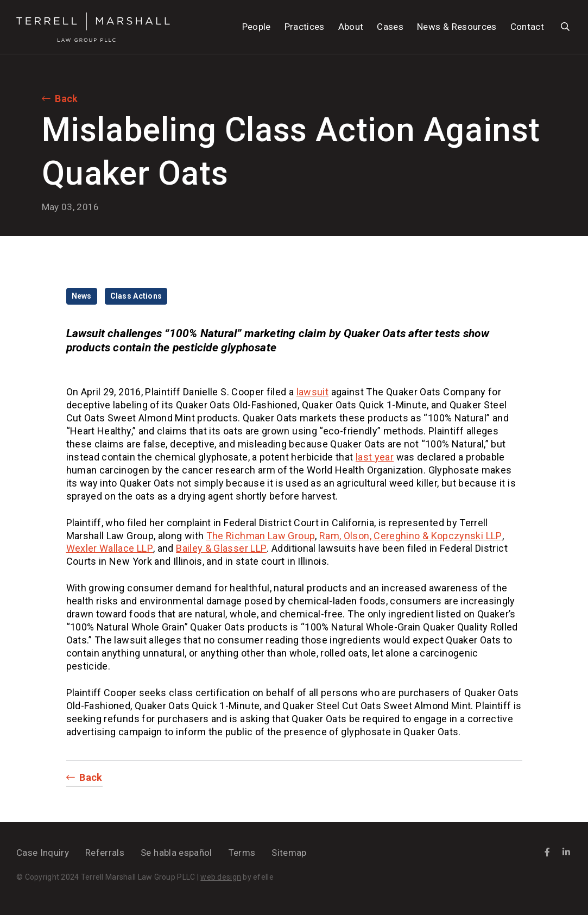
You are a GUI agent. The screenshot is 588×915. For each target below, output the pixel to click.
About (351, 27)
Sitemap (289, 853)
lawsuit (313, 392)
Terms (242, 853)
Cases (390, 27)
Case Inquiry (43, 853)
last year (375, 457)
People (257, 27)
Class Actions (136, 296)
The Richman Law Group (261, 536)
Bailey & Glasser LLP (221, 548)
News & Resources (457, 27)
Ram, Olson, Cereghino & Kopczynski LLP (411, 536)
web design (221, 877)
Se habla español (176, 853)
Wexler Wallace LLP (110, 548)
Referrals (105, 853)
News (82, 296)
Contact (527, 27)
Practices (305, 27)
